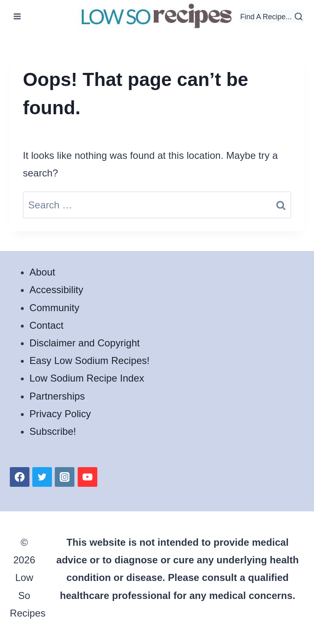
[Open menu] (17, 16)
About (42, 272)
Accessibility (56, 290)
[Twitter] (42, 477)
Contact (46, 325)
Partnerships (57, 396)
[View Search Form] (272, 16)
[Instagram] (65, 477)
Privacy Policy (60, 414)
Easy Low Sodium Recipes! (90, 360)
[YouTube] (87, 477)
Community (54, 308)
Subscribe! (53, 431)
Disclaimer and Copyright (85, 343)
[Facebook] (20, 477)
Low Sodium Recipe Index (87, 378)
